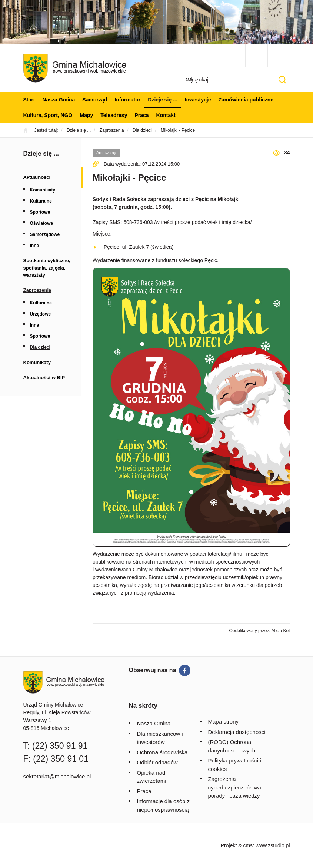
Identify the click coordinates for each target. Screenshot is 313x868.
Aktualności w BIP (44, 378)
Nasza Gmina (59, 100)
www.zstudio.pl (273, 845)
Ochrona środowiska (162, 752)
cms (248, 845)
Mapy (87, 115)
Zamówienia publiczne (246, 100)
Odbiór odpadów (157, 762)
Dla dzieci (40, 347)
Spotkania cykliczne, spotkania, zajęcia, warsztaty (47, 268)
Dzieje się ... (162, 100)
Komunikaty (43, 190)
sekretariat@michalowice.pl (57, 776)
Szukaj (283, 80)
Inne (35, 246)
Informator (127, 100)
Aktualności (37, 177)
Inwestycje (198, 100)
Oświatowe (42, 223)
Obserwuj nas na (153, 670)
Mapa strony (224, 722)
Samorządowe (45, 234)
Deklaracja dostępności (237, 732)
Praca (141, 115)
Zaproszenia (37, 290)
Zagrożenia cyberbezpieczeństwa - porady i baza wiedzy (237, 787)
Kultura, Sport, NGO (48, 115)
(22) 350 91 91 (60, 746)
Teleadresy (114, 115)
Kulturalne (41, 201)
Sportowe (40, 212)
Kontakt (166, 115)
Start (29, 100)
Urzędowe (41, 314)
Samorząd (95, 100)
